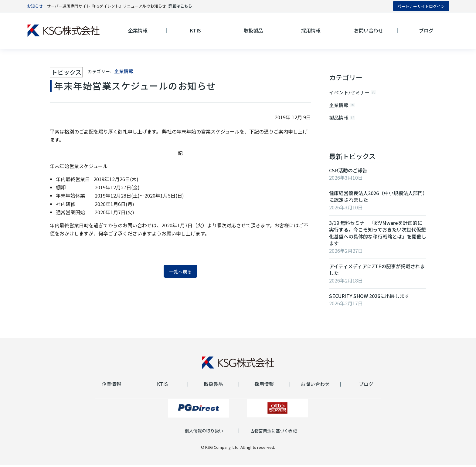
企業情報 (124, 71)
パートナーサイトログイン (421, 6)
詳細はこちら (180, 6)
